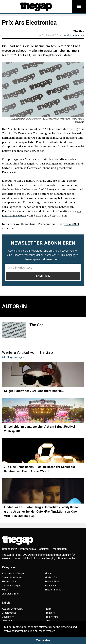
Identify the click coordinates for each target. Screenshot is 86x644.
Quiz (47, 621)
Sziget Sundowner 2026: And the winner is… (34, 391)
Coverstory (8, 617)
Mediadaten (60, 549)
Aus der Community (13, 609)
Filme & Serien (10, 582)
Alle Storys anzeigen (13, 357)
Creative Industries (73, 35)
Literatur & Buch (11, 594)
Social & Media (53, 582)
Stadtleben (51, 586)
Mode (48, 574)
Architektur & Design (13, 574)
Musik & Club (51, 578)
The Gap (79, 31)
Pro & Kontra (51, 617)
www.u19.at (72, 224)
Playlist (49, 609)
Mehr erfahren (47, 631)
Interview (7, 621)
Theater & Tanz (53, 590)
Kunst (5, 590)
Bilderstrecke (9, 613)
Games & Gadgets (12, 586)
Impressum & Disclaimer (35, 549)
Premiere (50, 613)
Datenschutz (9, 549)
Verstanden (43, 640)
